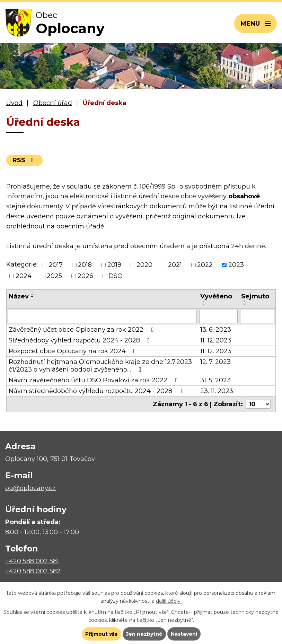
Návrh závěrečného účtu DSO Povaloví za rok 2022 (94, 380)
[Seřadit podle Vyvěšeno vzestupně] (204, 302)
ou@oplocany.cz (30, 488)
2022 (205, 265)
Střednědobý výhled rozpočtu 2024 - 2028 (81, 340)
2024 (24, 276)
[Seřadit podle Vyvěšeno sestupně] (204, 304)
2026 (85, 276)
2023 (236, 265)
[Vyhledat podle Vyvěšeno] (218, 316)
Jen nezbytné (144, 634)
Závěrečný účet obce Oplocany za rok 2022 (82, 330)
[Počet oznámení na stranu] (258, 404)
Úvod (14, 103)
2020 (144, 265)
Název (19, 296)
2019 (114, 265)
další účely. (169, 601)
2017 (56, 265)
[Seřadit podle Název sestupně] (33, 297)
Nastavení (184, 634)
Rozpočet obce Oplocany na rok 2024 (74, 351)
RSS (24, 160)
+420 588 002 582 (33, 571)
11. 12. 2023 (216, 340)
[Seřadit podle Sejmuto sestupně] (245, 304)
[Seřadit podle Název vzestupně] (33, 294)
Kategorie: (22, 264)
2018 (85, 265)
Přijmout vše (102, 634)
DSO (116, 276)
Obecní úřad (53, 103)
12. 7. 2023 (215, 362)
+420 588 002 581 (32, 561)
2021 (175, 265)
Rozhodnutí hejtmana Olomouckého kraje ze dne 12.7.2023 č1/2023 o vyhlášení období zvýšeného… (100, 366)
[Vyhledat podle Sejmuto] (257, 316)
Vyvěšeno (216, 296)
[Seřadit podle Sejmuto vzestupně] (245, 302)
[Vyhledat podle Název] (102, 316)
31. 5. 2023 (215, 380)
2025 (54, 276)
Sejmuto (255, 296)
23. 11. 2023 (217, 391)
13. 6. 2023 (216, 330)
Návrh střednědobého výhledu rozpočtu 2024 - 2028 (97, 391)
